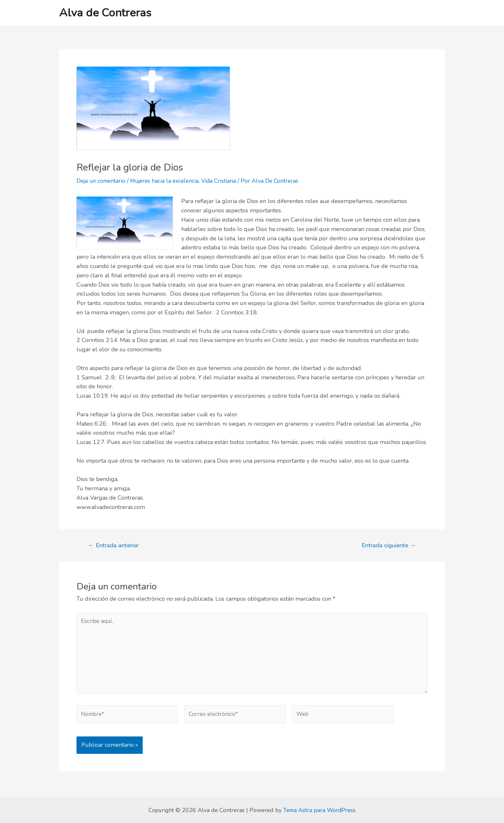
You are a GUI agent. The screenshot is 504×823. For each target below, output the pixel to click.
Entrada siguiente (388, 545)
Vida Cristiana (223, 181)
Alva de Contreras (105, 13)
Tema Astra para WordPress (319, 810)
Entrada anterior (114, 545)
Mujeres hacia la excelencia (168, 181)
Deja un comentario (102, 181)
